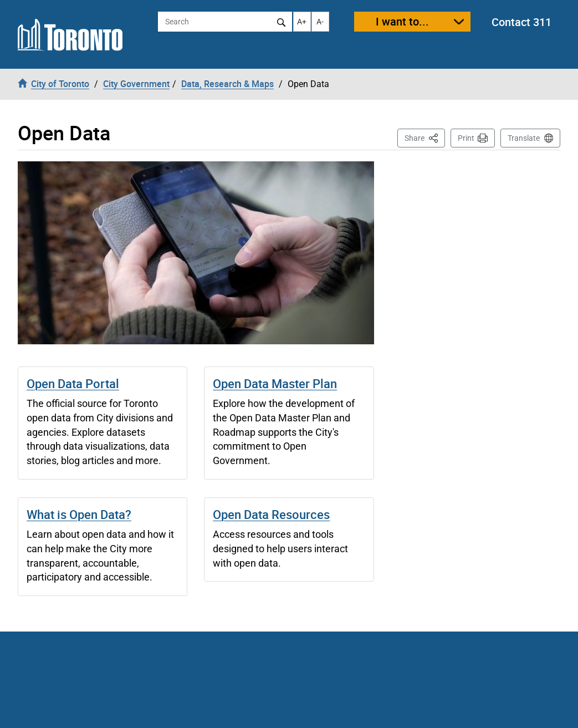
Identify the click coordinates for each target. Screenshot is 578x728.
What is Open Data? (79, 514)
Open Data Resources (271, 514)
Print (466, 138)
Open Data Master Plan (275, 383)
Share (425, 137)
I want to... (402, 21)
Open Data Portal (73, 383)
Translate (524, 138)
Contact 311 (521, 22)
